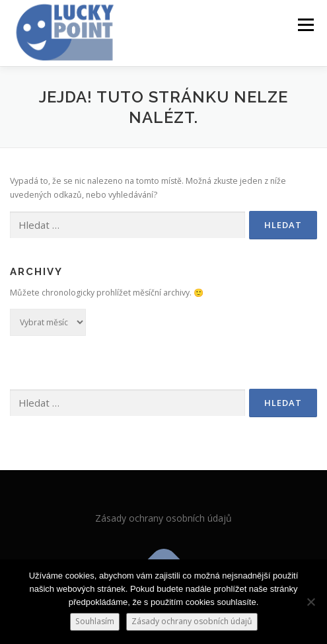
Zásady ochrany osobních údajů (163, 518)
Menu (305, 25)
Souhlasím (95, 621)
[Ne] (310, 602)
